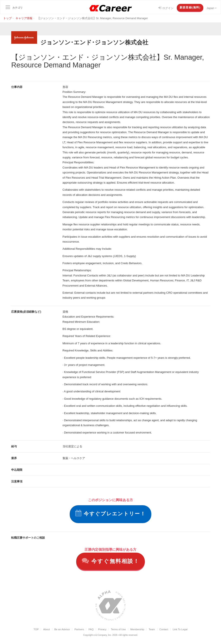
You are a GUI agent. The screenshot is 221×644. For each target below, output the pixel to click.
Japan (212, 8)
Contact (164, 629)
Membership (137, 629)
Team (152, 629)
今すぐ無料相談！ (111, 561)
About (47, 629)
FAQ (91, 629)
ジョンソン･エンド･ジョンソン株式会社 (100, 42)
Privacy (102, 629)
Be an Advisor (62, 629)
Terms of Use (118, 629)
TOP (36, 629)
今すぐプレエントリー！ (110, 513)
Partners (79, 629)
